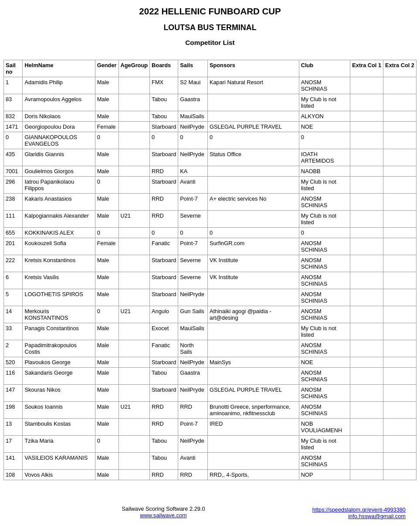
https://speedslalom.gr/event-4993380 (359, 510)
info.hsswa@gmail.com (377, 516)
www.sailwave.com (163, 515)
